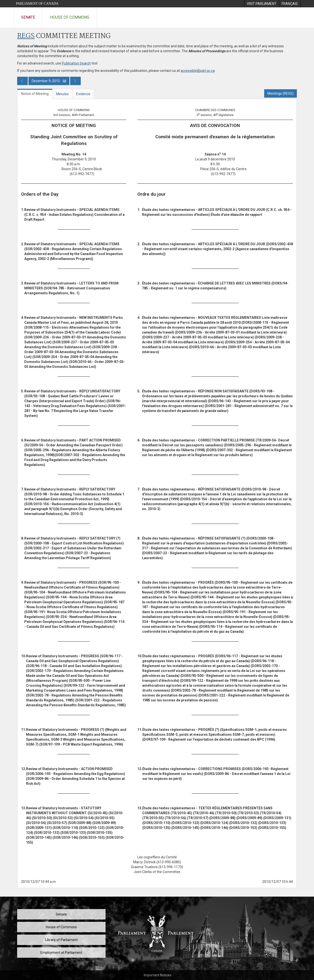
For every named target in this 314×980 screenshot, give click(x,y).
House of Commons (70, 17)
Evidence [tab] (83, 94)
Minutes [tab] (62, 94)
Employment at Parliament (61, 953)
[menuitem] (262, 4)
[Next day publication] (75, 81)
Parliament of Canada (37, 4)
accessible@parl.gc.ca (198, 71)
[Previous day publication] (22, 81)
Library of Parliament (61, 940)
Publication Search (76, 63)
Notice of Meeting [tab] (35, 94)
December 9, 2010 (49, 81)
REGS (26, 36)
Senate (28, 17)
